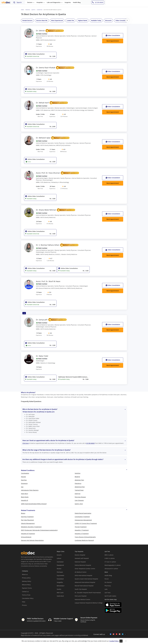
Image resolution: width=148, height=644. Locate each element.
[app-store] (113, 605)
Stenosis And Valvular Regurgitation (32, 540)
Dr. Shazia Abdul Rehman (56, 210)
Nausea (23, 477)
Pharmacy (108, 586)
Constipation (25, 473)
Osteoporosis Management (83, 520)
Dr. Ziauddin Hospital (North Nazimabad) (88, 593)
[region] (82, 20)
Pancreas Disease (80, 497)
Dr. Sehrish (50, 31)
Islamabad (60, 562)
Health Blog (108, 575)
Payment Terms (27, 588)
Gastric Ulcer (79, 504)
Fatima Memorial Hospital (83, 565)
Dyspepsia (24, 483)
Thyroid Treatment (81, 527)
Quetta (33, 10)
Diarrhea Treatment (27, 517)
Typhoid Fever (79, 490)
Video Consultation (122, 20)
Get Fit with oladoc (110, 596)
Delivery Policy (27, 581)
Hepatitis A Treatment (82, 534)
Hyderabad (60, 596)
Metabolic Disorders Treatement (31, 527)
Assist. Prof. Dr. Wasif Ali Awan (48, 281)
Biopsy (23, 513)
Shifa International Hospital (83, 575)
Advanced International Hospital (85, 582)
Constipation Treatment (82, 517)
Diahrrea (78, 494)
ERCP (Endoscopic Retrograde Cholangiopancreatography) (39, 530)
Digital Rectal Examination (83, 513)
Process (24, 605)
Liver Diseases (79, 500)
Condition (40, 10)
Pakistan (28, 10)
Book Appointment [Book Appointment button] (113, 41)
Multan (59, 569)
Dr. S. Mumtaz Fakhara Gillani (57, 245)
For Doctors (108, 582)
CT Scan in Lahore (110, 562)
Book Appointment (113, 255)
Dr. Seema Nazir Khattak (55, 68)
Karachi (59, 555)
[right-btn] (127, 20)
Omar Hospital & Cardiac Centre (85, 569)
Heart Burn (25, 494)
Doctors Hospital (80, 555)
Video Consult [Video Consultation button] (113, 35)
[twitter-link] (108, 634)
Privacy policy (26, 578)
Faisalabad (60, 579)
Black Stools (25, 497)
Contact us (25, 592)
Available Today (96, 20)
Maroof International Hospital (84, 586)
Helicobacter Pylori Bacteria (30, 490)
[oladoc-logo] (7, 3)
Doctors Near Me (42, 20)
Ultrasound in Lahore (111, 569)
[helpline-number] (139, 3)
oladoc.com (50, 635)
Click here (26, 443)
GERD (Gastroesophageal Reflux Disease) (34, 504)
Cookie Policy (114, 641)
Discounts (108, 20)
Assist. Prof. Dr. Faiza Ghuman (58, 173)
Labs (106, 589)
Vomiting (78, 473)
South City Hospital (81, 589)
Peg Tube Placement (27, 520)
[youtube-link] (117, 634)
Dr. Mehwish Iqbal (53, 138)
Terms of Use (26, 595)
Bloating (77, 477)
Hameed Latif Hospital (82, 558)
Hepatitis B (24, 500)
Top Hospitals (79, 551)
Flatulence (78, 483)
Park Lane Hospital (81, 596)
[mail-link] (120, 634)
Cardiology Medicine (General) (84, 540)
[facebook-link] (111, 634)
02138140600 (90, 443)
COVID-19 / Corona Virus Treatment (86, 523)
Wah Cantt (60, 593)
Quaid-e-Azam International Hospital (86, 579)
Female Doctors (27, 20)
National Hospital (80, 562)
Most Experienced (57, 20)
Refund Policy (26, 585)
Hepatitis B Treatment (28, 534)
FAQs (24, 602)
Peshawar (60, 572)
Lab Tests (108, 593)
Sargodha (60, 582)
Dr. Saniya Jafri (51, 320)
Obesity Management (28, 523)
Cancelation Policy (28, 598)
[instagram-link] (114, 634)
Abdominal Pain (80, 487)
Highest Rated (83, 20)
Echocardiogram (26, 537)
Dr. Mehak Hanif (52, 103)
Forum (107, 579)
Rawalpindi (60, 565)
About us (25, 574)
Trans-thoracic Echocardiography (85, 537)
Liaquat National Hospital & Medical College (89, 603)
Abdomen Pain (79, 480)
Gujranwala (60, 575)
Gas (22, 487)
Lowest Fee (70, 20)
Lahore (59, 558)
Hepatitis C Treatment (82, 530)
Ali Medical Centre (81, 572)
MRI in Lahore (109, 555)
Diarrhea (24, 480)
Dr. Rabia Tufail (42, 356)
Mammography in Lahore (113, 565)
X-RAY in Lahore (110, 558)
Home (22, 10)
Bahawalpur (61, 586)
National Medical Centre (82, 599)
